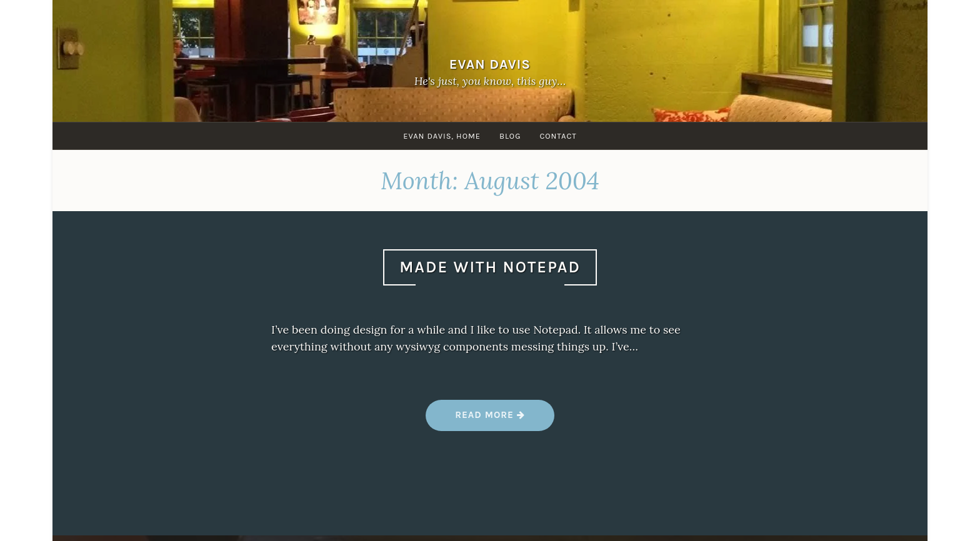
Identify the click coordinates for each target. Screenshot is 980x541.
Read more (490, 419)
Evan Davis (490, 64)
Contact (558, 136)
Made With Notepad (490, 267)
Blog (510, 136)
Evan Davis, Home (442, 136)
